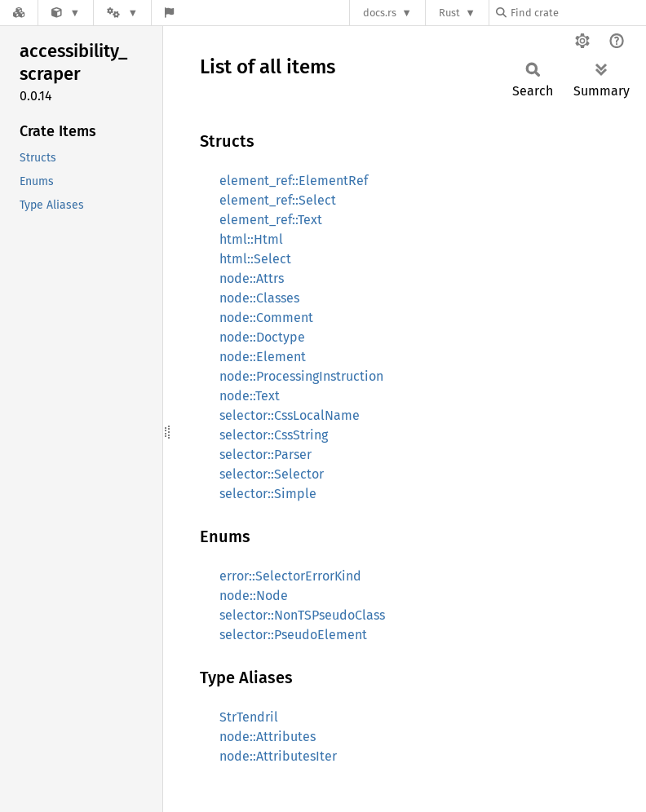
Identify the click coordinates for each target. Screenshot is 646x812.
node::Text (250, 396)
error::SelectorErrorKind (290, 576)
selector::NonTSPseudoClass (302, 615)
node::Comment (266, 318)
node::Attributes (268, 737)
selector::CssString (274, 435)
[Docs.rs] (19, 13)
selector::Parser (265, 455)
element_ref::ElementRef (294, 181)
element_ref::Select (278, 200)
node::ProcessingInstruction (301, 376)
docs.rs (380, 13)
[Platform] (122, 13)
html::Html (251, 239)
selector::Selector (272, 474)
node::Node (254, 596)
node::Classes (259, 298)
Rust (449, 13)
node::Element (263, 357)
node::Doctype (262, 337)
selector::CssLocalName (290, 415)
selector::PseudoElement (293, 635)
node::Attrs (252, 278)
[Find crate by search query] (577, 13)
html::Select (255, 259)
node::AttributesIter (278, 756)
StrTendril (249, 717)
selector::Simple (268, 494)
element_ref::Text (271, 220)
